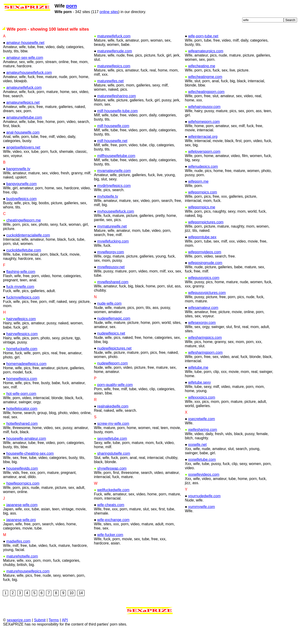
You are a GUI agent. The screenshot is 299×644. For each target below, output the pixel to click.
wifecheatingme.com (205, 89)
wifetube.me (198, 380)
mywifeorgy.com (110, 264)
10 (71, 605)
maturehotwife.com (22, 568)
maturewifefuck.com (114, 48)
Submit (40, 632)
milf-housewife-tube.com (117, 123)
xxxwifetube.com (202, 472)
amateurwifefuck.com (24, 100)
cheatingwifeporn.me (24, 232)
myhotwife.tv (108, 209)
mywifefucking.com (113, 253)
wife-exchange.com (113, 532)
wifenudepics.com (203, 179)
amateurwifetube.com (24, 130)
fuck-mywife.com (20, 299)
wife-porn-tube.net (203, 48)
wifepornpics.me (202, 219)
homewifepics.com (22, 391)
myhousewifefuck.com (116, 224)
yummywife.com (201, 519)
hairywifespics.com (22, 346)
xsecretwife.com (201, 431)
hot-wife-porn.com (21, 406)
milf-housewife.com (113, 138)
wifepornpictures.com (206, 234)
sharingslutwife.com (114, 466)
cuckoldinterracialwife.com (28, 247)
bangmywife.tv (18, 181)
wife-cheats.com (111, 517)
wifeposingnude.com (205, 275)
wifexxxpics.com (202, 410)
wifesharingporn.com (206, 365)
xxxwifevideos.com (204, 487)
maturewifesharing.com (116, 108)
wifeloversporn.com (204, 164)
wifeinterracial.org (203, 149)
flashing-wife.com (21, 284)
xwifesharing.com (203, 442)
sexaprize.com (19, 632)
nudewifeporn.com (112, 375)
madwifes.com (18, 553)
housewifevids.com (22, 481)
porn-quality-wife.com (115, 397)
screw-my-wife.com (113, 436)
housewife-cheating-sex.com (30, 466)
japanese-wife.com (22, 517)
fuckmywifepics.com (23, 309)
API (65, 632)
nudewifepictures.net (114, 360)
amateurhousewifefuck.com (29, 85)
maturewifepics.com (114, 78)
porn (62, 6)
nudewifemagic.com (114, 331)
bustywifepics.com (21, 211)
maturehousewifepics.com (28, 583)
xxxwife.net (197, 457)
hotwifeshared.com (22, 436)
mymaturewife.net (112, 238)
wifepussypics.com (204, 290)
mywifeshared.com (113, 294)
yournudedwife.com (204, 508)
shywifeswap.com (112, 481)
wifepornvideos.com (205, 264)
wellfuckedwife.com (113, 502)
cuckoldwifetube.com (24, 262)
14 (81, 605)
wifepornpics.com (203, 204)
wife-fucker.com (110, 547)
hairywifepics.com (21, 331)
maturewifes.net (110, 93)
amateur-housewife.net (25, 55)
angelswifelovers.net (23, 159)
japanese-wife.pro (21, 532)
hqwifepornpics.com (23, 496)
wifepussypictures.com (207, 305)
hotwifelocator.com (22, 421)
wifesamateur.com (203, 320)
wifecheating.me (202, 78)
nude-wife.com (109, 316)
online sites (100, 12)
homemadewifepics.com (26, 376)
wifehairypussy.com (204, 119)
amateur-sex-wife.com (25, 70)
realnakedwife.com (113, 418)
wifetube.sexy (199, 395)
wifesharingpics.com (205, 350)
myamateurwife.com (114, 183)
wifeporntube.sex (202, 249)
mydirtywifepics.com (114, 198)
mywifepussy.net (111, 279)
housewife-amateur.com (26, 451)
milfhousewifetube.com (116, 168)
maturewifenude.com (115, 63)
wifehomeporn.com (204, 134)
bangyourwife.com (21, 196)
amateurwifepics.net (23, 115)
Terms (54, 632)
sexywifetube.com (112, 451)
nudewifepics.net (111, 345)
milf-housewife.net (112, 153)
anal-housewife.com (23, 145)
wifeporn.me (198, 194)
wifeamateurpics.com (206, 63)
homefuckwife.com (22, 361)
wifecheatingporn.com (206, 104)
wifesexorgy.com (202, 335)
